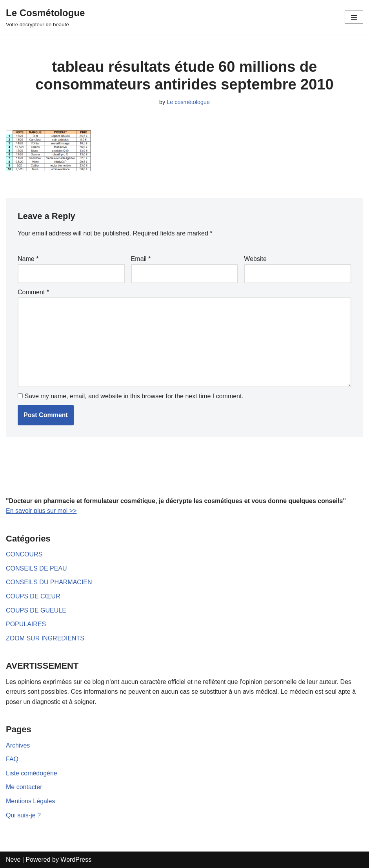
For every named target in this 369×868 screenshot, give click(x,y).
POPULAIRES (26, 624)
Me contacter (24, 787)
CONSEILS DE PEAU (36, 568)
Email (141, 259)
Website (255, 259)
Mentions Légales (30, 801)
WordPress (76, 860)
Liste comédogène (32, 773)
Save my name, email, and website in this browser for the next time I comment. (134, 396)
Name (28, 259)
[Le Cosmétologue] (45, 17)
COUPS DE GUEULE (36, 610)
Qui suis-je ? (23, 815)
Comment (33, 292)
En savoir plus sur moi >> (41, 511)
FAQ (12, 759)
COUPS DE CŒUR (33, 596)
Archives (18, 745)
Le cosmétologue (188, 102)
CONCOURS (24, 554)
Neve (13, 860)
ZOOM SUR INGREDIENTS (45, 638)
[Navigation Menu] (354, 17)
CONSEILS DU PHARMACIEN (49, 582)
